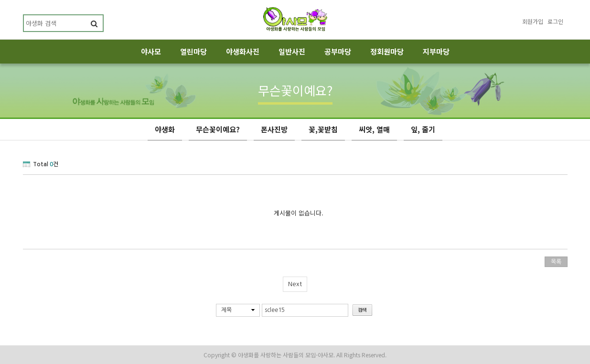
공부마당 (338, 51)
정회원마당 (387, 51)
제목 (226, 310)
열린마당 (193, 51)
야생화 (165, 129)
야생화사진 (243, 51)
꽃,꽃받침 (323, 129)
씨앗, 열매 (374, 129)
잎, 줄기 (423, 129)
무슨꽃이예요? (218, 129)
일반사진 (292, 51)
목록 (556, 262)
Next (295, 284)
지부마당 (436, 51)
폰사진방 (274, 129)
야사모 (151, 51)
